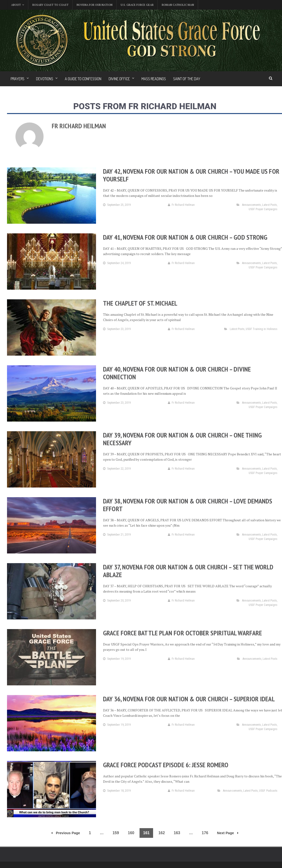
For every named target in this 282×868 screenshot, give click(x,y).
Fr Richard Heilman (181, 205)
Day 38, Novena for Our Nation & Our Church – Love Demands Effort (187, 505)
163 (177, 833)
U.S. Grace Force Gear (137, 5)
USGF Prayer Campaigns (263, 209)
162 (162, 833)
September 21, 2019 (117, 535)
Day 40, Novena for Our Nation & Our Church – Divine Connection (176, 373)
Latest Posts (270, 205)
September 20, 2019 (117, 601)
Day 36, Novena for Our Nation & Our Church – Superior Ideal (188, 699)
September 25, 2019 (117, 205)
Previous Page (66, 833)
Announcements (252, 205)
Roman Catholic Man (178, 5)
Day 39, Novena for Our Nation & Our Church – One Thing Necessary (182, 439)
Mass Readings (154, 79)
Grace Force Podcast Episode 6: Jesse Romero (165, 765)
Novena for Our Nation (95, 5)
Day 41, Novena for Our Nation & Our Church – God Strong (185, 237)
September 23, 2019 (117, 329)
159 (116, 833)
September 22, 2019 (117, 469)
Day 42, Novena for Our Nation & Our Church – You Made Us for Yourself (190, 175)
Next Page (228, 833)
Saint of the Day (187, 79)
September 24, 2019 (117, 263)
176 (205, 833)
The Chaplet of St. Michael (140, 303)
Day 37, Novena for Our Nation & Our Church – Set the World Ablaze (188, 571)
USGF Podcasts (268, 791)
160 (131, 833)
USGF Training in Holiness (262, 329)
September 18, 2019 (117, 791)
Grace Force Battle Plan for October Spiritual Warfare (182, 633)
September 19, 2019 (117, 659)
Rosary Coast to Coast (50, 5)
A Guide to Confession (83, 79)
